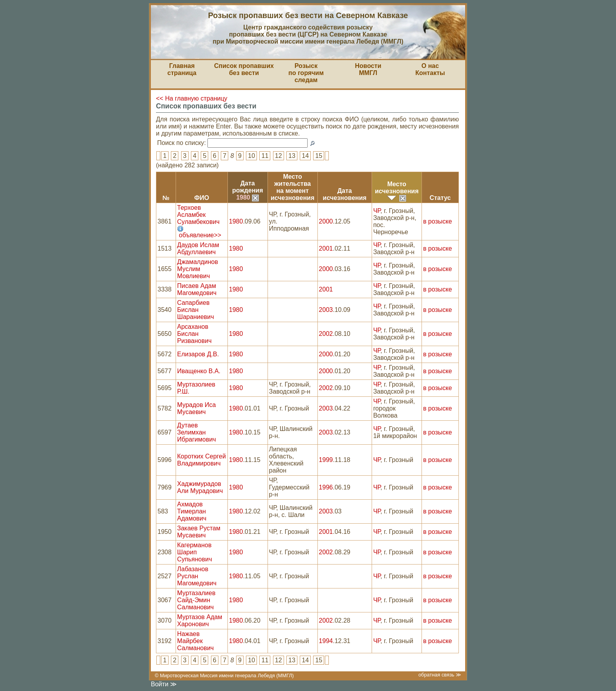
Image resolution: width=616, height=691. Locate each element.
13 (292, 156)
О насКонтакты (430, 69)
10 (251, 156)
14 (305, 156)
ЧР (377, 211)
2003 (326, 310)
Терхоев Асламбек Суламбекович (198, 215)
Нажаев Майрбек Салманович (195, 641)
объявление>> (200, 235)
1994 (326, 641)
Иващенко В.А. (199, 371)
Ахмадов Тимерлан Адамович (192, 511)
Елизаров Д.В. (198, 354)
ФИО (202, 198)
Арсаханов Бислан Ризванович (194, 334)
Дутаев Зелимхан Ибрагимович (197, 432)
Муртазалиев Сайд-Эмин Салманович (196, 600)
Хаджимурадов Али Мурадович (200, 487)
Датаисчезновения (345, 194)
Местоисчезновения (397, 188)
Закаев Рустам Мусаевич (199, 532)
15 (319, 156)
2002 (326, 334)
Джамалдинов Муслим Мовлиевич (198, 269)
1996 (326, 487)
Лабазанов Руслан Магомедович (197, 576)
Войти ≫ (164, 684)
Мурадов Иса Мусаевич (197, 408)
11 (265, 156)
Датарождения (248, 187)
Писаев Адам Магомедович (197, 289)
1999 (326, 460)
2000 (326, 221)
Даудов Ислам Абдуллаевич (198, 248)
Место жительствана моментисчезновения (292, 187)
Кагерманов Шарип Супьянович (195, 552)
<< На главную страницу (192, 98)
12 (279, 156)
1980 (247, 197)
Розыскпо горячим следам (306, 73)
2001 (326, 248)
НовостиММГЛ (368, 69)
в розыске (437, 221)
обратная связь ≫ (440, 675)
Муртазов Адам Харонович (200, 620)
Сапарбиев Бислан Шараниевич (196, 310)
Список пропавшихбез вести (244, 69)
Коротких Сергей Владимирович (202, 460)
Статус (440, 198)
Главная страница (182, 69)
